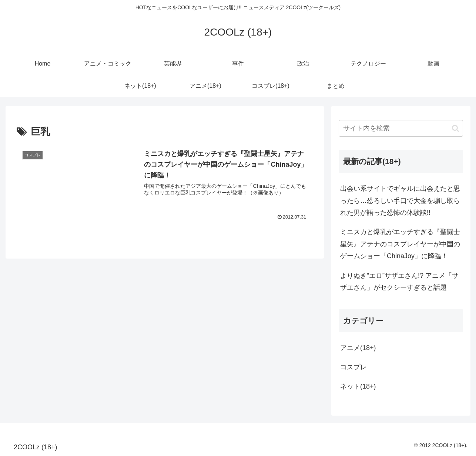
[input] (401, 128)
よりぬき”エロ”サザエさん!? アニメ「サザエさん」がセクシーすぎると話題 (399, 282)
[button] (455, 128)
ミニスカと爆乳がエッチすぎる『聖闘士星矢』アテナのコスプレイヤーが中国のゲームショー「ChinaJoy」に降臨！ (400, 244)
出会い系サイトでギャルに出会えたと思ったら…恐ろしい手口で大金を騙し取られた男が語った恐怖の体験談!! (400, 201)
